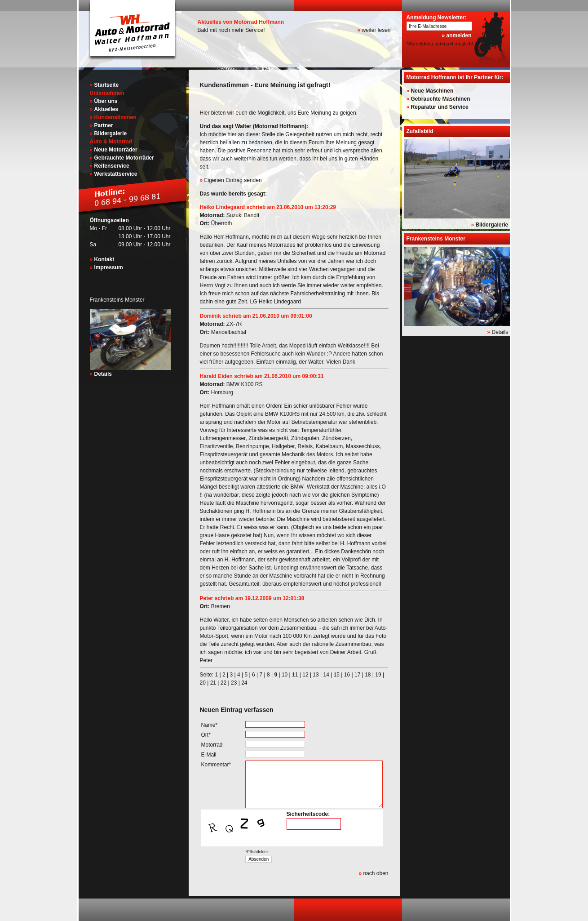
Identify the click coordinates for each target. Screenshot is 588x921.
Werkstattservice (116, 174)
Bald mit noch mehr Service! (231, 30)
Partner (104, 125)
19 (378, 675)
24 (244, 683)
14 (326, 675)
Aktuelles (106, 109)
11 (295, 675)
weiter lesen (376, 30)
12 (305, 675)
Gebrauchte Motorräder (124, 158)
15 (337, 675)
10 (285, 675)
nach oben (376, 873)
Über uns (106, 101)
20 (203, 683)
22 (223, 683)
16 (347, 675)
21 (213, 683)
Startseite (107, 85)
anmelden (459, 36)
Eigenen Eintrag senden (233, 180)
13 (316, 675)
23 (234, 683)
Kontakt (104, 259)
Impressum (109, 267)
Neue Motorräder (116, 150)
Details (103, 374)
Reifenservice (112, 166)
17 (357, 675)
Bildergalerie (111, 133)
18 (368, 675)
